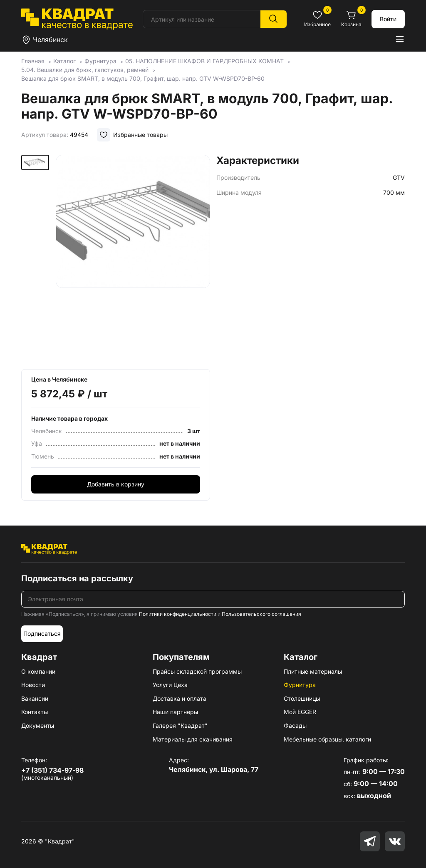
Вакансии (35, 698)
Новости (33, 685)
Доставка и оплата (180, 698)
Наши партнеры (175, 712)
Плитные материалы (313, 671)
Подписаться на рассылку (77, 578)
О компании (38, 671)
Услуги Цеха (170, 685)
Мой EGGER (300, 712)
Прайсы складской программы (197, 671)
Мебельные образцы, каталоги (327, 739)
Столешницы (302, 698)
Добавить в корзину (116, 484)
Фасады (295, 725)
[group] (133, 259)
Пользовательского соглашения (261, 614)
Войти (388, 19)
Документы (38, 725)
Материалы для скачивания (193, 739)
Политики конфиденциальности (178, 614)
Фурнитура (300, 685)
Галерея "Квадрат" (180, 725)
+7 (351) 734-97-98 (52, 770)
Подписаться (42, 634)
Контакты (35, 712)
